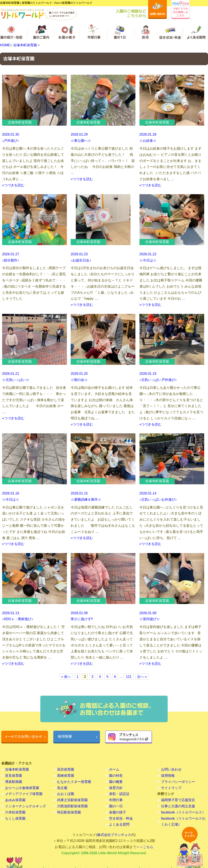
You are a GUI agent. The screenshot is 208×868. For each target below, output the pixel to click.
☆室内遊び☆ (150, 619)
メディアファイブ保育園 (24, 794)
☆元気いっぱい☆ (16, 380)
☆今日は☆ (148, 260)
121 (129, 677)
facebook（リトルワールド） (183, 812)
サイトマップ (171, 788)
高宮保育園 (66, 769)
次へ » (142, 677)
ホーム (114, 769)
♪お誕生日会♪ (81, 260)
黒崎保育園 (66, 776)
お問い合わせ (171, 769)
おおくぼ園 (66, 794)
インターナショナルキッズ (25, 806)
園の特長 (116, 776)
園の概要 (116, 782)
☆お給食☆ (148, 141)
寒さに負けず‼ (82, 619)
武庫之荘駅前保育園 (72, 800)
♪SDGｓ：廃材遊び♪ (18, 619)
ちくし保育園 (15, 818)
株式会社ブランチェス (114, 835)
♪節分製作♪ (11, 260)
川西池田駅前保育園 (72, 806)
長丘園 (62, 788)
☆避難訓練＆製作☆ (86, 499)
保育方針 (116, 788)
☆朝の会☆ (79, 380)
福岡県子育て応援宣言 (178, 800)
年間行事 (116, 800)
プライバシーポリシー (178, 782)
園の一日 (116, 806)
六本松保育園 (15, 812)
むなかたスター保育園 (74, 782)
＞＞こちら (145, 847)
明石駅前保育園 (69, 812)
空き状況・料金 (121, 818)
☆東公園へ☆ (81, 141)
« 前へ (66, 677)
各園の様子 (118, 812)
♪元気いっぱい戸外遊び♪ (158, 380)
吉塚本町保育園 (25, 45)
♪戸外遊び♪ (11, 141)
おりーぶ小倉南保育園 (22, 788)
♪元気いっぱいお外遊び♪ (158, 499)
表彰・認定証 (119, 794)
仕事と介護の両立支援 (178, 806)
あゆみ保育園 (15, 800)
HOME (5, 45)
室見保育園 (14, 776)
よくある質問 (119, 824)
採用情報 (168, 776)
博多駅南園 (14, 782)
